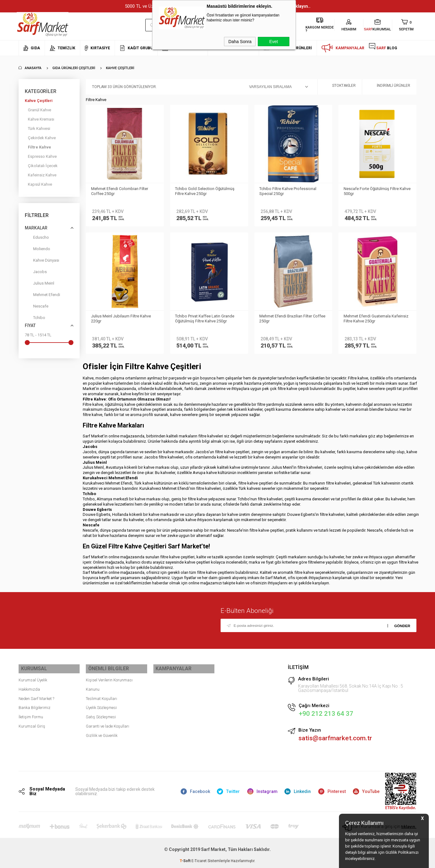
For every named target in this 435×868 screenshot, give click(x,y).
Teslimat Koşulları (101, 696)
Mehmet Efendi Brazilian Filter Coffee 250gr (287, 319)
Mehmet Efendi (42, 296)
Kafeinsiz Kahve (42, 175)
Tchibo (35, 319)
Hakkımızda (29, 687)
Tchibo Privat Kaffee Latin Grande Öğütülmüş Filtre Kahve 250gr (206, 319)
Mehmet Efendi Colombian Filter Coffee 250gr (121, 191)
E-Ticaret (199, 860)
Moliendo (37, 250)
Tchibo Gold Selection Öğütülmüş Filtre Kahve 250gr (206, 191)
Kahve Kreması (41, 119)
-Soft (186, 860)
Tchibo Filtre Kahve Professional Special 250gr (289, 191)
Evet (274, 42)
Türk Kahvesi (39, 128)
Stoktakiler (340, 87)
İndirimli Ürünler (389, 87)
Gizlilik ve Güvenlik (102, 733)
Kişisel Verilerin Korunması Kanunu (109, 682)
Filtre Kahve (40, 147)
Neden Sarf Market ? (36, 696)
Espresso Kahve (42, 156)
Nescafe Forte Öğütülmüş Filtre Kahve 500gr (372, 191)
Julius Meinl (40, 284)
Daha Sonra (240, 42)
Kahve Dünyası (42, 261)
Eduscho (37, 239)
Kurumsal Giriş (32, 724)
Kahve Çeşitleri (39, 101)
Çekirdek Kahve (42, 138)
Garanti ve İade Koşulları (108, 724)
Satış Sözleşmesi (101, 714)
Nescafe (37, 307)
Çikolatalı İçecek (43, 166)
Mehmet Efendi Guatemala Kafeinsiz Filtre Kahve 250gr (377, 319)
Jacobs (36, 273)
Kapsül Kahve (40, 184)
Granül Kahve (40, 110)
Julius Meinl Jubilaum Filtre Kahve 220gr (122, 319)
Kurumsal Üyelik (33, 678)
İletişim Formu (31, 714)
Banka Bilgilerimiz (35, 705)
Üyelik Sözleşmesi (101, 705)
